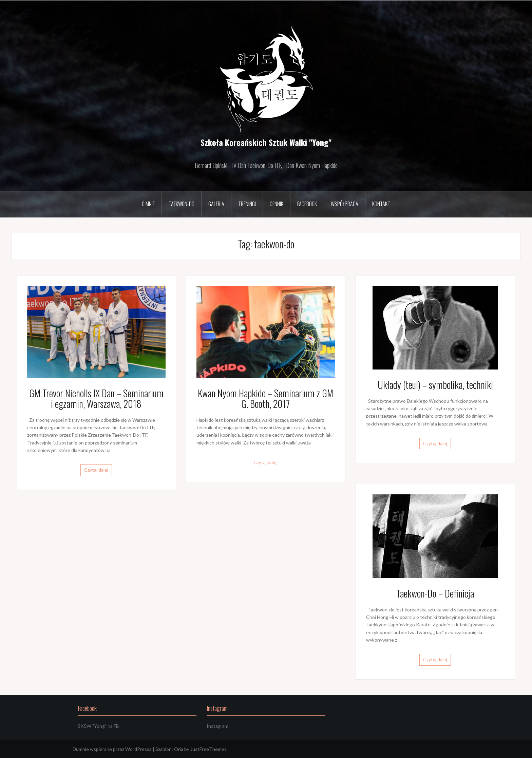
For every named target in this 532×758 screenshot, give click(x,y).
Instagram (217, 726)
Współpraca (345, 204)
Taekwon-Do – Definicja (435, 593)
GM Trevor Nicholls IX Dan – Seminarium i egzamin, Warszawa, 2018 (96, 398)
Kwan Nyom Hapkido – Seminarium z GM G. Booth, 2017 (265, 398)
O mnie (148, 204)
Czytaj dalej (96, 470)
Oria (179, 749)
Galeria (216, 204)
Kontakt (381, 204)
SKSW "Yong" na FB (98, 726)
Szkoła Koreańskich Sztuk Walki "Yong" (266, 142)
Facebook (307, 204)
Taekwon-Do (182, 204)
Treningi (247, 204)
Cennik (277, 204)
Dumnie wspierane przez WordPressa (112, 749)
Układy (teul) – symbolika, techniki (435, 385)
